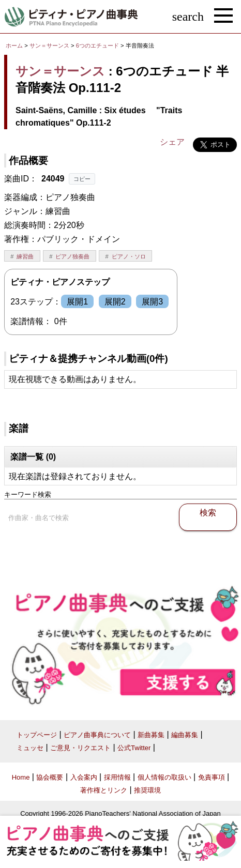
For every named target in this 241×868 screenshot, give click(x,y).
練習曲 (25, 256)
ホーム (14, 45)
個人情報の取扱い (164, 777)
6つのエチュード (98, 45)
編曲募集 (185, 735)
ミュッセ (30, 748)
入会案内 (84, 777)
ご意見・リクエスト (80, 748)
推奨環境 (147, 790)
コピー (82, 179)
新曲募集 (151, 735)
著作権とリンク (104, 790)
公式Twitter (134, 748)
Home (21, 777)
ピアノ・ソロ (129, 256)
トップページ (37, 735)
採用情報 (117, 777)
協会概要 (50, 777)
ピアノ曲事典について (97, 735)
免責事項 (212, 777)
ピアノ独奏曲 (72, 256)
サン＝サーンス (49, 45)
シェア (172, 142)
